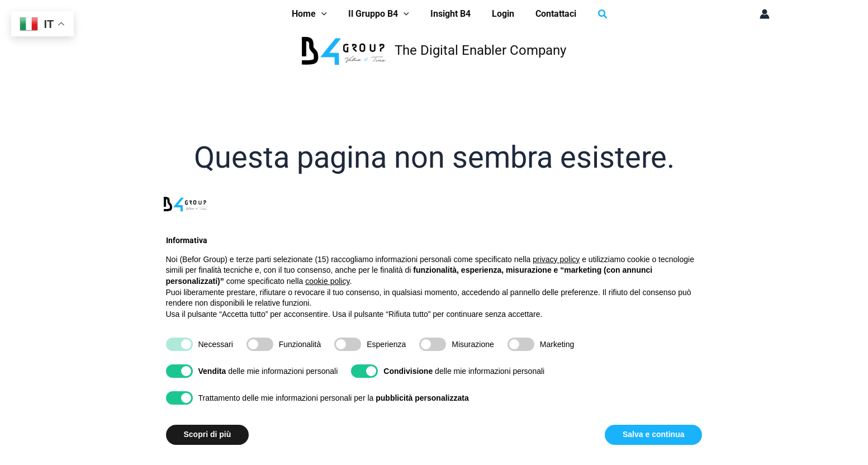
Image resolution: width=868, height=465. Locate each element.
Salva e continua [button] (653, 434)
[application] (328, 14)
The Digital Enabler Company (480, 50)
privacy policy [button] (556, 259)
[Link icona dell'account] (765, 14)
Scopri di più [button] (208, 434)
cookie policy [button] (327, 281)
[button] (595, 14)
